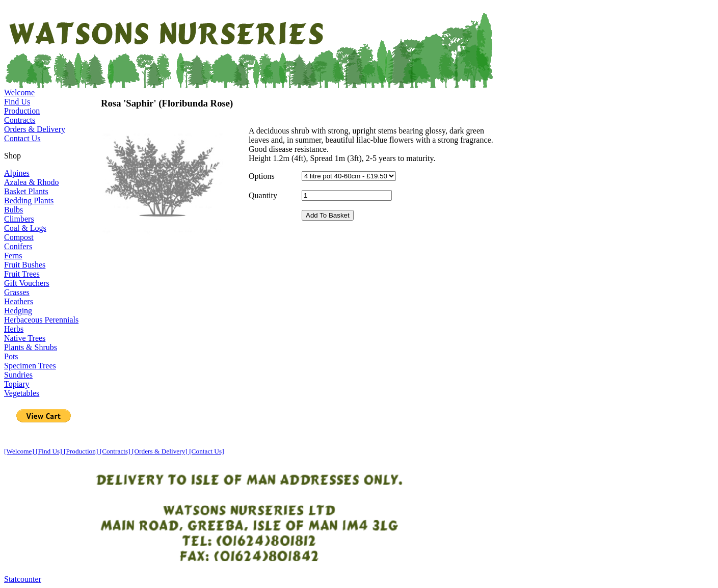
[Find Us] (50, 451)
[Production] (82, 451)
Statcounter (23, 579)
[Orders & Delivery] (161, 451)
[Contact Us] (206, 451)
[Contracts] (116, 451)
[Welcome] (20, 451)
